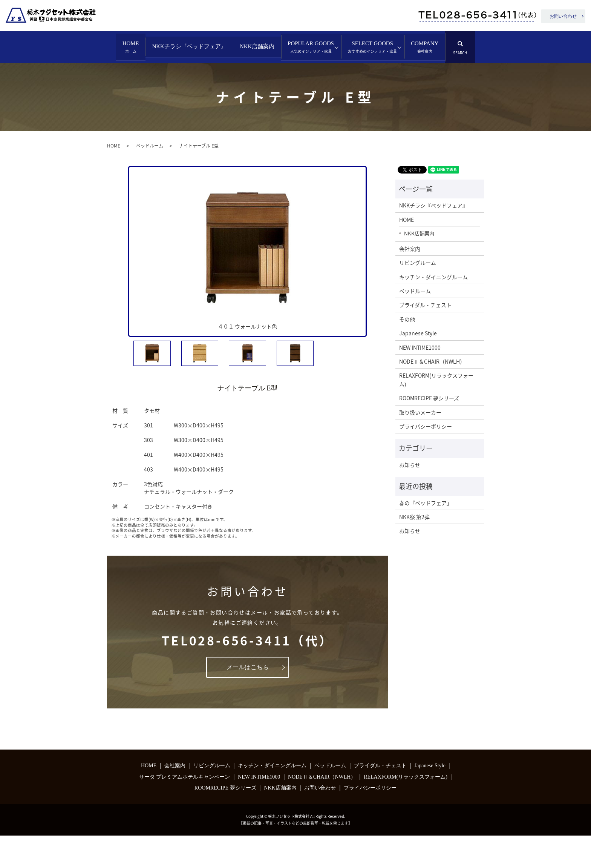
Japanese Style (418, 366)
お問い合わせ (563, 16)
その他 (407, 352)
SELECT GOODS (143, 79)
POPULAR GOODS (365, 47)
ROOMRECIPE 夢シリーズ (429, 430)
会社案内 (410, 281)
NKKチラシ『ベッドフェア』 (206, 46)
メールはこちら (248, 699)
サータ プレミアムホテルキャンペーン (185, 809)
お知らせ (410, 497)
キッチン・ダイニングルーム (433, 309)
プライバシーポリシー (426, 459)
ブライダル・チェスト (425, 337)
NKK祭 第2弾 (414, 549)
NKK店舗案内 (294, 46)
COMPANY (211, 79)
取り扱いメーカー (420, 444)
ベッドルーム (150, 178)
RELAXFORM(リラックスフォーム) (436, 412)
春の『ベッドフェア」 (426, 535)
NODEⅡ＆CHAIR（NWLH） (432, 394)
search (262, 76)
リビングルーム (418, 295)
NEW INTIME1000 (420, 379)
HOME (128, 47)
